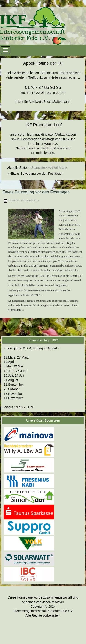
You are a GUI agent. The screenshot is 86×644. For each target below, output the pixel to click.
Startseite (38, 168)
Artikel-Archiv (58, 168)
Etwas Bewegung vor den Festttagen (36, 192)
